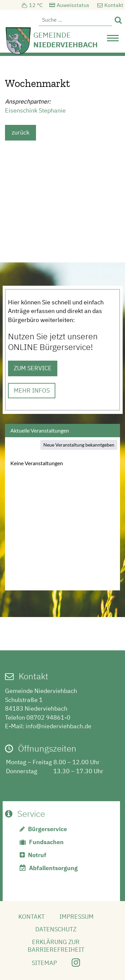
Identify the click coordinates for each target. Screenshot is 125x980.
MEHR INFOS (32, 390)
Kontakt (114, 5)
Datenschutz (56, 929)
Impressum (76, 917)
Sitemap (44, 963)
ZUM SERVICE (33, 368)
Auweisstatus (73, 5)
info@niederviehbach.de (58, 726)
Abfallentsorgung (53, 868)
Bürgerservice (47, 829)
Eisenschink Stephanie (35, 110)
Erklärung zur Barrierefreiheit (56, 946)
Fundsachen (46, 842)
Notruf (37, 855)
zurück (20, 132)
